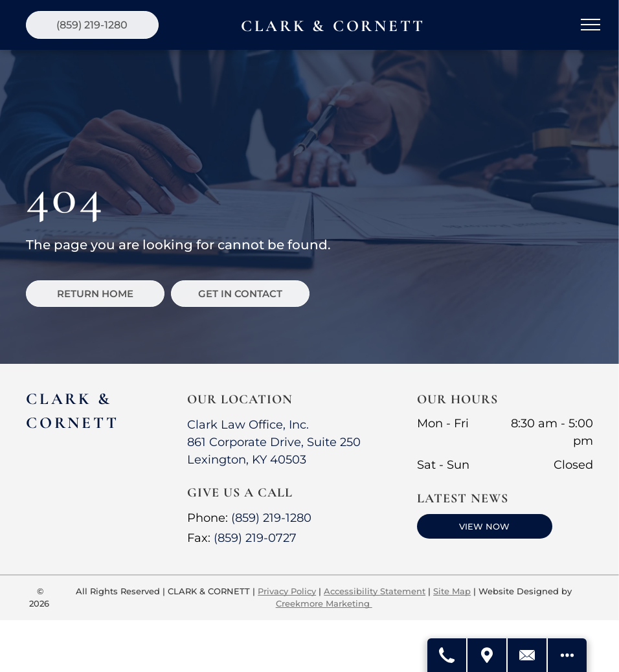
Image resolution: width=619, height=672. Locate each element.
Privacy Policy (287, 591)
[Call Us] (447, 655)
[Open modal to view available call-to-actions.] (567, 655)
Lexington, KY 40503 (247, 460)
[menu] (591, 25)
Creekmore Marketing (324, 603)
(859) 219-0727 (255, 538)
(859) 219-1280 (271, 518)
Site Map (452, 591)
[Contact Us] (528, 655)
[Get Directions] (488, 655)
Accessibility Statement (375, 591)
